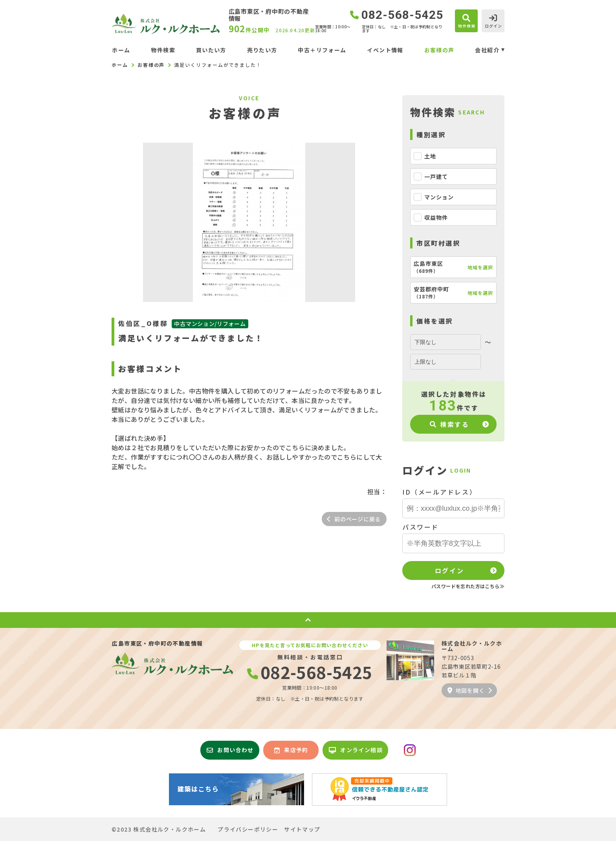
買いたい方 (211, 50)
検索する (450, 424)
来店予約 (291, 750)
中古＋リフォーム (322, 50)
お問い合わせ (230, 750)
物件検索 (163, 50)
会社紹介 (487, 50)
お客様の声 (439, 50)
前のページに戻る (357, 519)
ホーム (121, 50)
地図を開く (466, 690)
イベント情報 (385, 50)
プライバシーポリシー (248, 829)
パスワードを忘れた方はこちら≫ (468, 586)
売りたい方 (262, 50)
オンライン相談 (356, 750)
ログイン (449, 570)
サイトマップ (302, 829)
